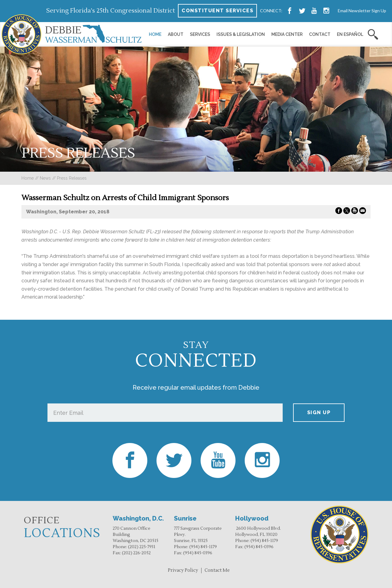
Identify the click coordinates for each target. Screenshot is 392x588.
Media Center (287, 34)
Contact (320, 34)
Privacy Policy (183, 570)
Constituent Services (217, 11)
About (176, 34)
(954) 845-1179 (203, 547)
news (45, 178)
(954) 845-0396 (198, 553)
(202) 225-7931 (142, 547)
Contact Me (217, 570)
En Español (350, 34)
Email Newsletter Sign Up (362, 11)
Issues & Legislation (241, 34)
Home (155, 34)
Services (200, 34)
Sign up (319, 412)
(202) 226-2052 (136, 553)
